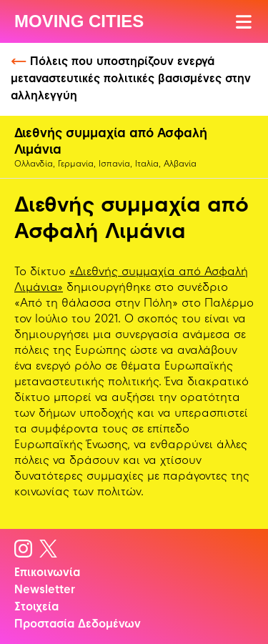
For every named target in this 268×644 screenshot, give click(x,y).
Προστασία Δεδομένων (78, 625)
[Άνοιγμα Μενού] (245, 22)
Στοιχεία (36, 608)
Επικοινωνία (47, 573)
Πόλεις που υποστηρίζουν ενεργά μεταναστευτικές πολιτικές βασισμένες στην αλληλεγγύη (131, 79)
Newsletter (45, 590)
